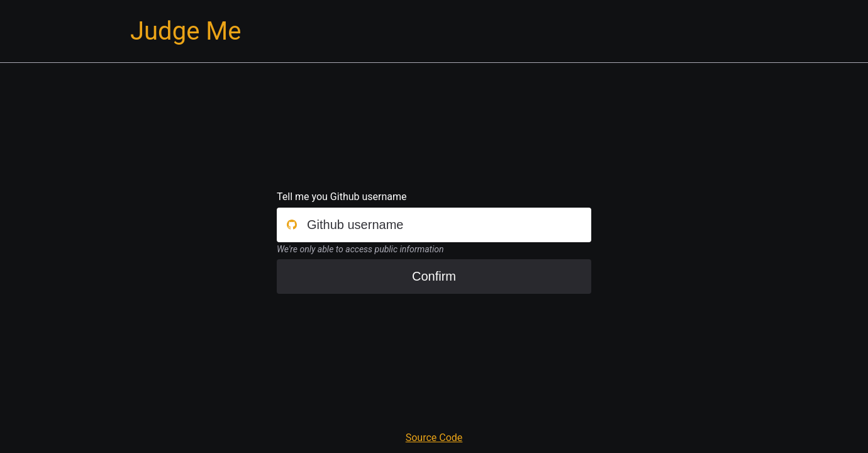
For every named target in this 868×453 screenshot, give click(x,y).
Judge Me (186, 31)
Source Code (434, 438)
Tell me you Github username (342, 197)
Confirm (434, 276)
